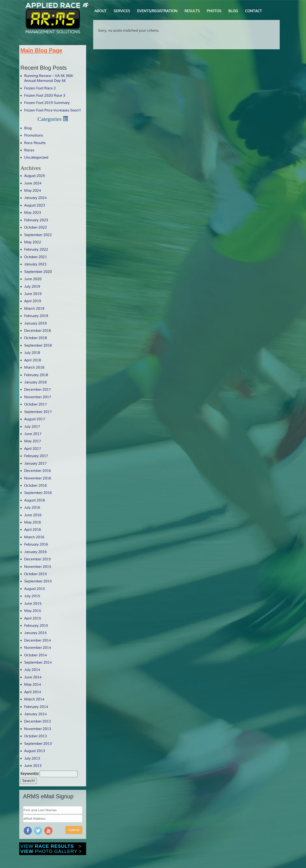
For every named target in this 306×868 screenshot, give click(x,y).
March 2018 (34, 368)
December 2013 (38, 721)
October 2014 (36, 655)
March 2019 (34, 309)
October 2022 (36, 228)
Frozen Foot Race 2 (40, 88)
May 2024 (33, 191)
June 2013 (33, 766)
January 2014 (35, 714)
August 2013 (35, 751)
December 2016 (38, 471)
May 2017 (33, 441)
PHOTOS (214, 11)
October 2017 (36, 404)
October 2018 (36, 338)
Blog (28, 128)
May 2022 (33, 242)
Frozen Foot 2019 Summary (47, 103)
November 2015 (38, 567)
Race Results (35, 143)
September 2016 (38, 493)
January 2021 (35, 264)
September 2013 (38, 744)
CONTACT (253, 11)
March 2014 (34, 699)
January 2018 (35, 382)
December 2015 (38, 559)
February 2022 (36, 250)
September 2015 (38, 581)
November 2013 (38, 729)
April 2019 (33, 301)
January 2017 (35, 464)
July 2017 (32, 427)
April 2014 (33, 692)
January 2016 (35, 552)
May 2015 (33, 611)
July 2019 (32, 287)
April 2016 (33, 530)
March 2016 (34, 537)
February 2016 (36, 545)
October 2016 (36, 486)
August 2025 (35, 176)
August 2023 (35, 205)
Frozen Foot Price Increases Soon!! (53, 110)
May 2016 (33, 522)
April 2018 (33, 360)
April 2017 (33, 449)
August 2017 (35, 419)
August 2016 (35, 500)
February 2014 (36, 707)
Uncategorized (36, 158)
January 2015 (35, 633)
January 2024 (35, 198)
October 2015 (36, 574)
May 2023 (33, 213)
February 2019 (36, 316)
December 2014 (38, 640)
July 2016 (32, 508)
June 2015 (33, 604)
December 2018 (38, 331)
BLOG (233, 11)
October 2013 (36, 736)
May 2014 (33, 685)
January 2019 (35, 323)
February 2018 (36, 375)
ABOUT (100, 11)
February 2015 (36, 626)
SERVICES (122, 11)
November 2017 (38, 397)
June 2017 (33, 434)
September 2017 (38, 412)
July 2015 (32, 596)
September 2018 (38, 346)
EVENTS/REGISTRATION (157, 11)
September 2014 (38, 663)
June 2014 (33, 677)
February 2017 (36, 456)
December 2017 (38, 390)
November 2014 (38, 648)
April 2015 (33, 618)
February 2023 (36, 220)
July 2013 (32, 759)
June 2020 (33, 279)
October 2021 (36, 257)
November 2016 (38, 478)
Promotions (34, 136)
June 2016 (33, 515)
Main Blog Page (41, 50)
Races (29, 150)
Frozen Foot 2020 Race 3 (45, 96)
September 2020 (38, 272)
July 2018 (32, 353)
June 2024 (33, 183)
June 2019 (33, 294)
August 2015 (35, 589)
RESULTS (192, 11)
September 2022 (38, 235)
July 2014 (32, 670)
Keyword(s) (30, 774)
